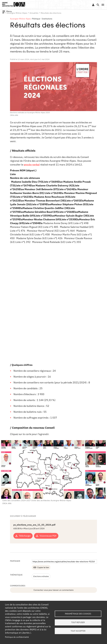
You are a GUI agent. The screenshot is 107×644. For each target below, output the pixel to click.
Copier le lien (43, 537)
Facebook (82, 576)
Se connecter (93, 5)
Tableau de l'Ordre (36, 596)
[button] (103, 5)
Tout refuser (78, 622)
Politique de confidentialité (17, 637)
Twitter (88, 576)
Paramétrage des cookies (78, 613)
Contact (83, 596)
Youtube (102, 576)
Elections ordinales (42, 546)
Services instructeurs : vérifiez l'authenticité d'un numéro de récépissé (65, 598)
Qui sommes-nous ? (11, 596)
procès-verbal (32, 165)
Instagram (95, 576)
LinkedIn (75, 576)
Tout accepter (78, 631)
